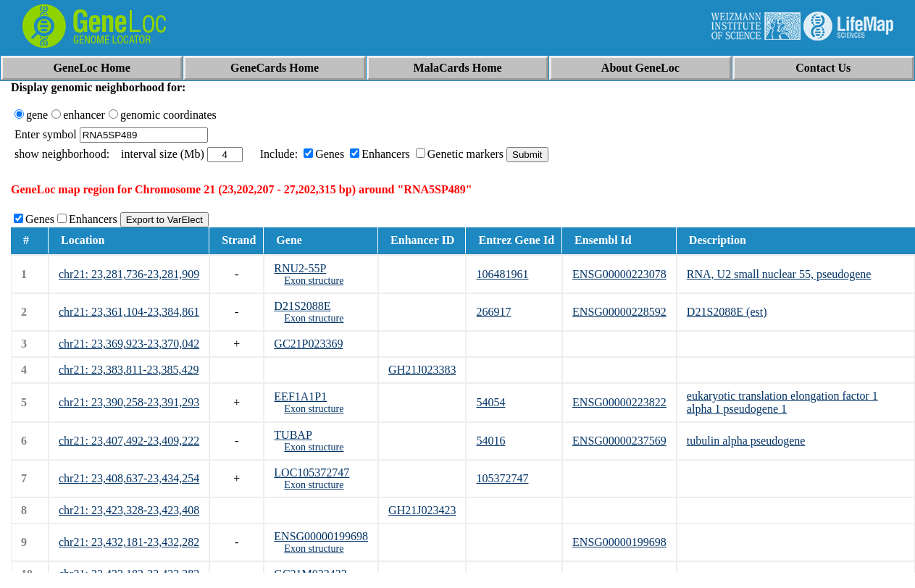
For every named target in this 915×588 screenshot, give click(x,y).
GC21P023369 (308, 344)
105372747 (502, 478)
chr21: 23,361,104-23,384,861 (129, 312)
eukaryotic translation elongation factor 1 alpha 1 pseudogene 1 (782, 402)
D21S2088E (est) (727, 312)
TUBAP (293, 435)
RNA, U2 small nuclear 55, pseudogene (779, 274)
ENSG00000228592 (619, 312)
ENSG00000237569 (619, 441)
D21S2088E (302, 306)
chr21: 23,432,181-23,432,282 (129, 542)
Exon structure (314, 281)
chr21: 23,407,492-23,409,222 (129, 441)
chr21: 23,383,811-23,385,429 (129, 370)
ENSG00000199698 (321, 536)
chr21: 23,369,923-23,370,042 (129, 344)
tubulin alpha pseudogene (746, 441)
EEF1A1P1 (300, 396)
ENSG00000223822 (619, 402)
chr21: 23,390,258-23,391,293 (129, 402)
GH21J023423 (422, 510)
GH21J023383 (422, 370)
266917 (493, 312)
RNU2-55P (300, 268)
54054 (490, 402)
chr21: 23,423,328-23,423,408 (129, 510)
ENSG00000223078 (619, 274)
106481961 (502, 274)
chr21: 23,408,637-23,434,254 (129, 478)
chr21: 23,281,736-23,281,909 (129, 274)
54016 (490, 441)
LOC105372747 (312, 472)
